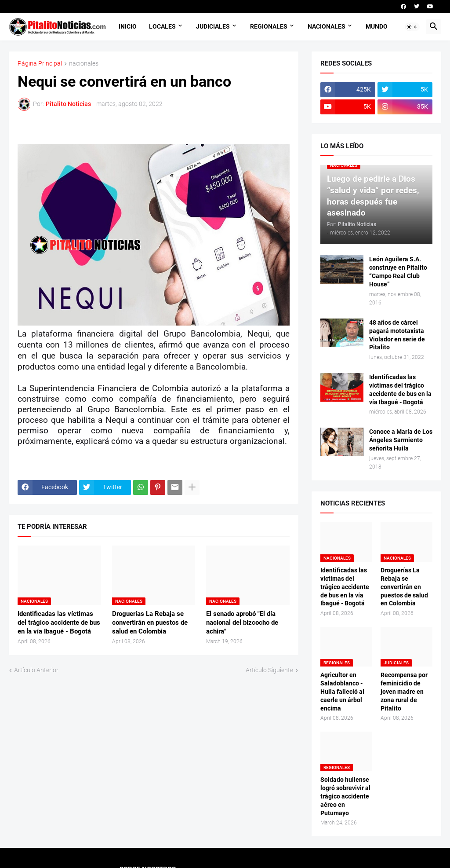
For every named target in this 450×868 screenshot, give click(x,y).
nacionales (84, 64)
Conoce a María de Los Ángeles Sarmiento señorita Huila (401, 440)
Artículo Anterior (36, 670)
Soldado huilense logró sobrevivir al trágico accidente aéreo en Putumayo (345, 796)
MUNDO (377, 26)
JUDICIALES (213, 26)
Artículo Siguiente (269, 670)
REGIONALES (269, 26)
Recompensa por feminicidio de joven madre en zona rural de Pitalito (404, 692)
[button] (412, 27)
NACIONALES (327, 26)
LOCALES (162, 26)
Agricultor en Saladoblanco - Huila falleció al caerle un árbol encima (342, 692)
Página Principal (40, 64)
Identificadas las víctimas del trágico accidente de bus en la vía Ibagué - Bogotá (59, 623)
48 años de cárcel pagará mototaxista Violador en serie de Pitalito (397, 335)
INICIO (128, 26)
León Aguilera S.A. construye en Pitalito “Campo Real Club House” (398, 272)
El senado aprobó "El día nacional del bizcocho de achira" (242, 623)
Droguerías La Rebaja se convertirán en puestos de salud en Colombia (150, 623)
